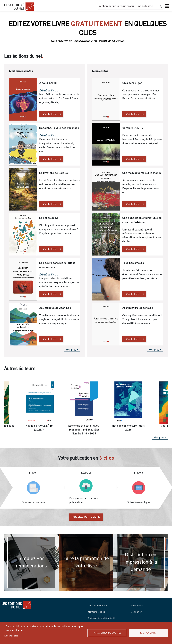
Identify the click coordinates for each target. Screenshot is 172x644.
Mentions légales (96, 612)
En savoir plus (11, 636)
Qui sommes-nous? (98, 606)
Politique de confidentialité (102, 618)
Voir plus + (72, 350)
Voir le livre (50, 115)
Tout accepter (149, 633)
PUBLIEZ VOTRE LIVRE (86, 517)
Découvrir (86, 39)
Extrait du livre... (49, 91)
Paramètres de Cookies (107, 633)
